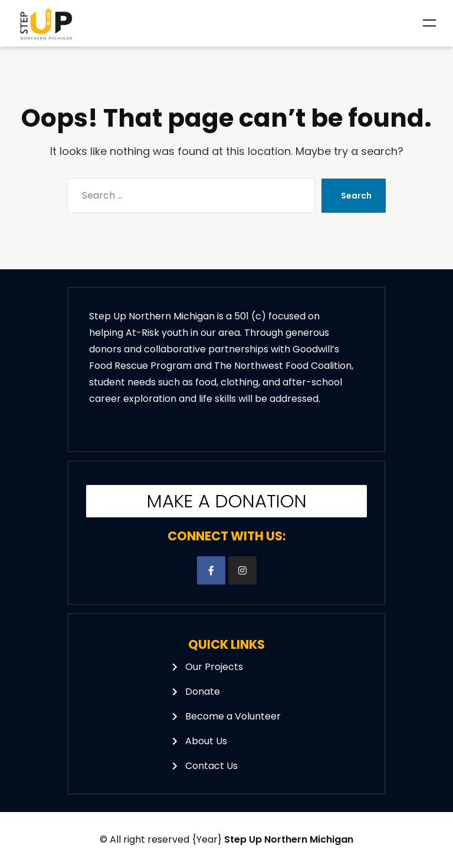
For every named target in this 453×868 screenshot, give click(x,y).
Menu (429, 23)
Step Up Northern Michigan (289, 839)
